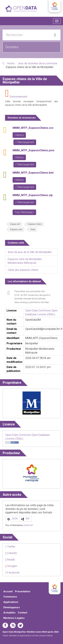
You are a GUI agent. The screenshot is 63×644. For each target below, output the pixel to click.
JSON (15, 519)
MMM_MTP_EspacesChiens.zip (33, 195)
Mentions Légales (14, 618)
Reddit (10, 560)
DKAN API (28, 525)
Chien (33, 229)
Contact (23, 613)
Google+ (11, 566)
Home (11, 63)
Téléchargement (25, 142)
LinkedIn (11, 553)
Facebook (12, 573)
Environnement (18, 97)
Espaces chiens (35, 224)
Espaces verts (16, 229)
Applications (11, 602)
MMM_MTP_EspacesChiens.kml (33, 173)
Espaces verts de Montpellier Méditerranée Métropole (25, 261)
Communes (10, 597)
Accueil (8, 591)
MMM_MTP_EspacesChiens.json (33, 150)
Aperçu (19, 135)
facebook (5, 625)
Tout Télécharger (24, 212)
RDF (28, 519)
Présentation (23, 591)
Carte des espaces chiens (23, 270)
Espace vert (15, 224)
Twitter (10, 547)
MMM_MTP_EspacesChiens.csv (33, 128)
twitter (20, 625)
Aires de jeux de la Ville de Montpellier (30, 252)
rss (13, 625)
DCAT (17, 295)
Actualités (9, 613)
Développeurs (12, 607)
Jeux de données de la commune (38, 63)
